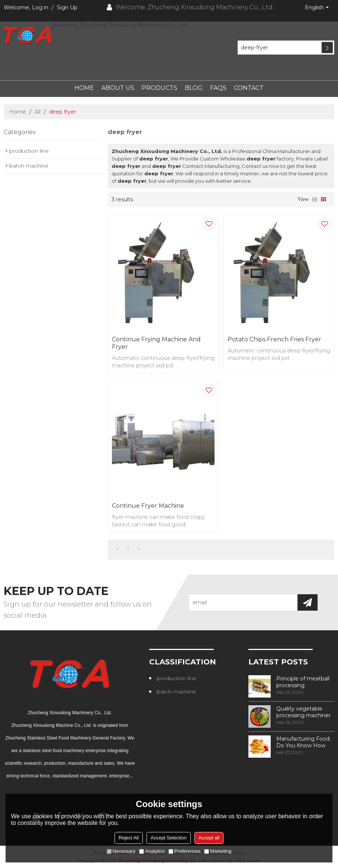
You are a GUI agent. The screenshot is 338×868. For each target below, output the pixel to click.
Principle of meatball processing (303, 682)
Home (84, 88)
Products (160, 88)
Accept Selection (169, 838)
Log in (40, 7)
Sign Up (67, 7)
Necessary (121, 851)
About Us (118, 88)
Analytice (152, 851)
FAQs (218, 88)
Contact (249, 88)
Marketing (218, 851)
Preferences (184, 851)
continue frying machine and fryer (156, 343)
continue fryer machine (148, 506)
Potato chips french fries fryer (274, 339)
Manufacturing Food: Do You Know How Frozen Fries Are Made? (303, 742)
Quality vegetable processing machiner (303, 712)
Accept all (209, 838)
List (315, 199)
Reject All (129, 838)
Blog (194, 88)
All (38, 112)
